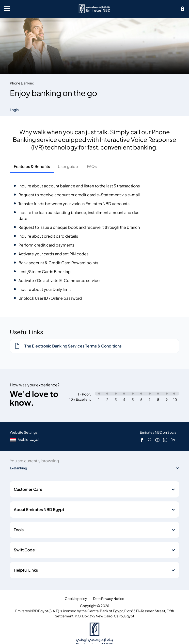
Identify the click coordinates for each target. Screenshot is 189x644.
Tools (19, 530)
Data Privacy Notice (109, 599)
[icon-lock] (183, 9)
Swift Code (24, 550)
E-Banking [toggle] (18, 468)
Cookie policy (76, 599)
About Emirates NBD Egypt (39, 510)
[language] (25, 439)
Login (14, 110)
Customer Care (28, 489)
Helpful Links (26, 570)
